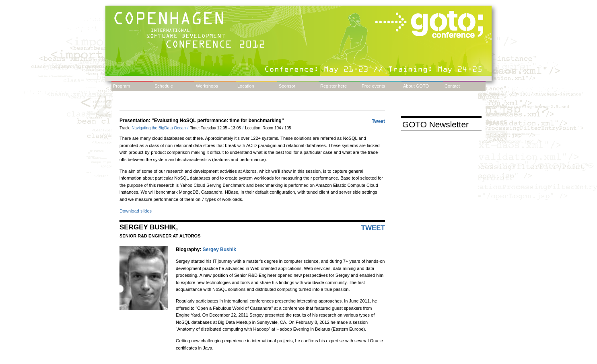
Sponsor (287, 86)
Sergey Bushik (219, 249)
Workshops (207, 86)
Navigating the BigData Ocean (159, 128)
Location (246, 86)
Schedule (164, 86)
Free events (373, 86)
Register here (333, 86)
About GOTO (416, 86)
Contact (452, 86)
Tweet (378, 121)
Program (121, 86)
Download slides (136, 211)
